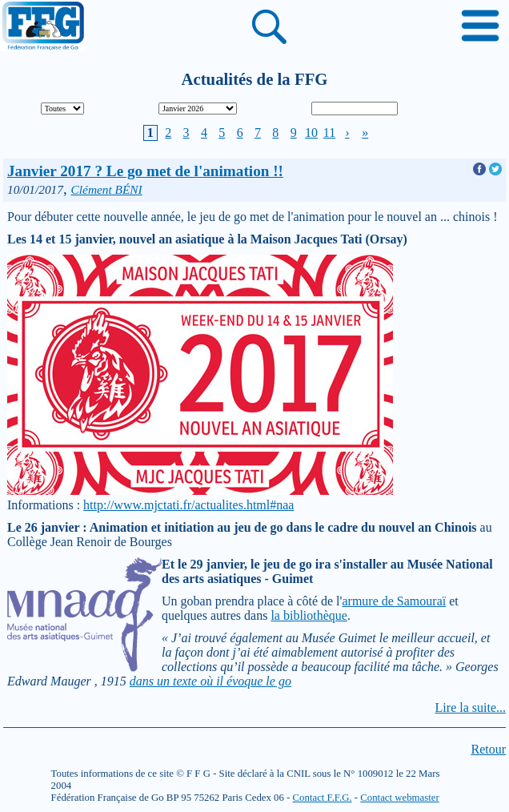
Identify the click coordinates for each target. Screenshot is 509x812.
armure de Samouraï (394, 601)
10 (311, 133)
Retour (488, 749)
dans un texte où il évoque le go (210, 681)
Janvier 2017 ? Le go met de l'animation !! (145, 171)
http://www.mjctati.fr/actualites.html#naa (188, 505)
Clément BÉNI (107, 189)
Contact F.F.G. (323, 798)
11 (329, 133)
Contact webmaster (399, 798)
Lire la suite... (471, 707)
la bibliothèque (309, 615)
